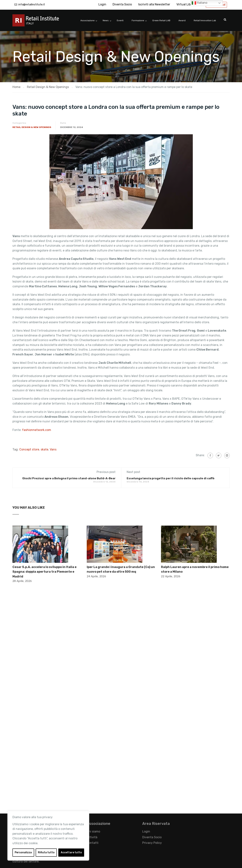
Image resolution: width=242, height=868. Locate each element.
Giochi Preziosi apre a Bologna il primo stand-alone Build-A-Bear (69, 478)
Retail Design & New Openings (32, 127)
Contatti (92, 843)
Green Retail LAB (161, 20)
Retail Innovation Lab (205, 20)
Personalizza (23, 852)
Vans (53, 449)
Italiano (199, 3)
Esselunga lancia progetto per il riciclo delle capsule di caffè (171, 478)
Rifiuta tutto (46, 852)
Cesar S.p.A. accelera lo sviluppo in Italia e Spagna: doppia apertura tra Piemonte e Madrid (44, 572)
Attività (92, 837)
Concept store (29, 449)
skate (44, 449)
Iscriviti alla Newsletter (154, 4)
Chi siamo (93, 831)
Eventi (120, 20)
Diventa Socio (122, 4)
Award (182, 20)
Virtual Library (186, 4)
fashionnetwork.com (37, 430)
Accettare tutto (71, 852)
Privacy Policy (152, 843)
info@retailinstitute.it (32, 5)
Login (102, 4)
